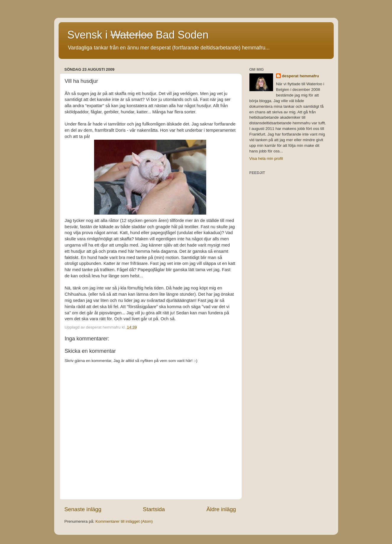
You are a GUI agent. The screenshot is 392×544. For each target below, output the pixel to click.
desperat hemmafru (300, 76)
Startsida (154, 509)
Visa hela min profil (266, 158)
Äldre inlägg (221, 509)
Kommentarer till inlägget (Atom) (124, 521)
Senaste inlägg (83, 509)
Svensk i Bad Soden (138, 35)
